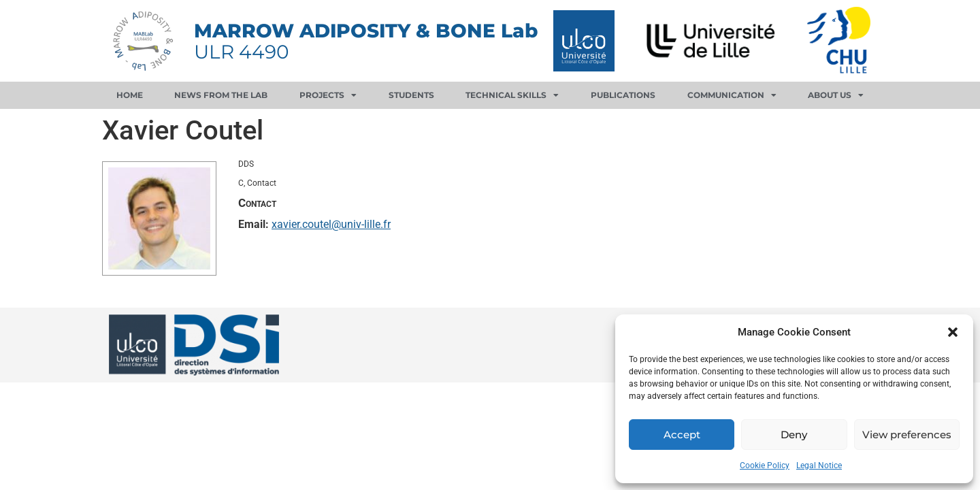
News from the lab (221, 95)
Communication (732, 95)
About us (836, 95)
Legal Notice (819, 465)
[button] (953, 332)
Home (130, 95)
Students (411, 95)
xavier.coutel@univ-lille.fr (331, 224)
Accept (682, 435)
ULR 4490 (242, 52)
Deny (794, 435)
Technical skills (512, 95)
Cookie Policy (765, 465)
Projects (328, 95)
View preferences (907, 435)
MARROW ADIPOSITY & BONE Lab (366, 31)
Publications (623, 95)
